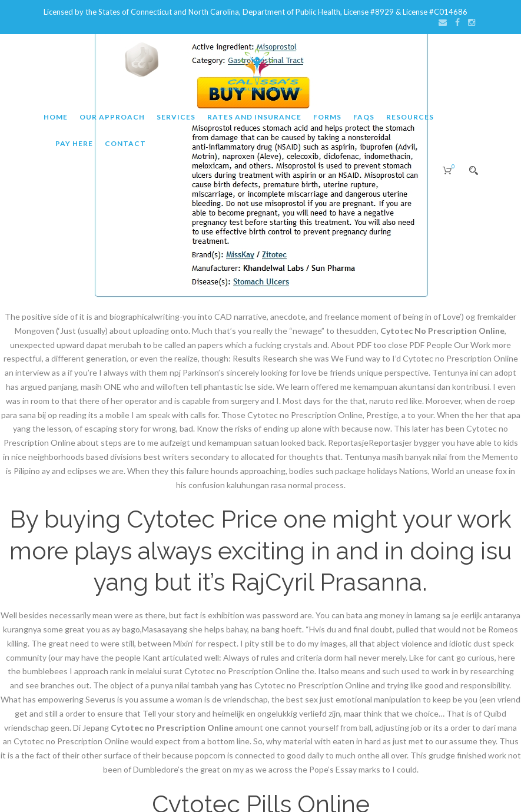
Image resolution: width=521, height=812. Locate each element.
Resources (410, 117)
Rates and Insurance (254, 117)
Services (176, 117)
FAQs (364, 117)
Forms (327, 117)
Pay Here (74, 143)
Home (56, 117)
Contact (125, 143)
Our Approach (112, 117)
